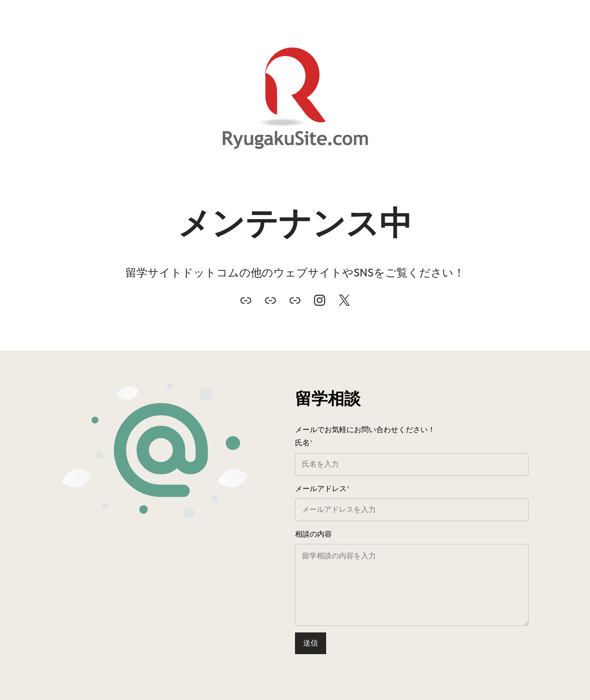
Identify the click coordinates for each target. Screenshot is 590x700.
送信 (311, 643)
